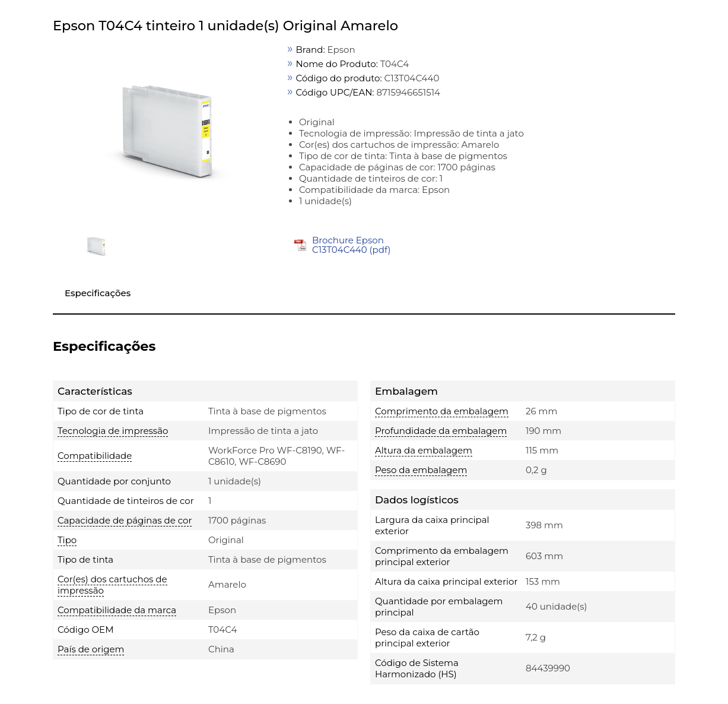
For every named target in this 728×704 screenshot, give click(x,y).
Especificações (98, 293)
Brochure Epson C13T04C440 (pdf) (351, 245)
